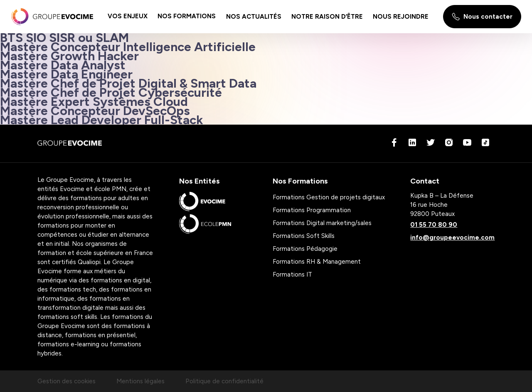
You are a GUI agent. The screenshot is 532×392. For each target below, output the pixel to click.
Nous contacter (482, 17)
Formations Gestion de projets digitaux (329, 197)
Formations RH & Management (317, 262)
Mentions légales (140, 381)
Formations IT (292, 274)
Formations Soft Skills (304, 236)
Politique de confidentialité (224, 381)
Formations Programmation (312, 210)
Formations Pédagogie (305, 249)
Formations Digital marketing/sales (322, 223)
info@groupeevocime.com (452, 238)
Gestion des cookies (66, 381)
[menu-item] (128, 17)
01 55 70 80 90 (434, 225)
